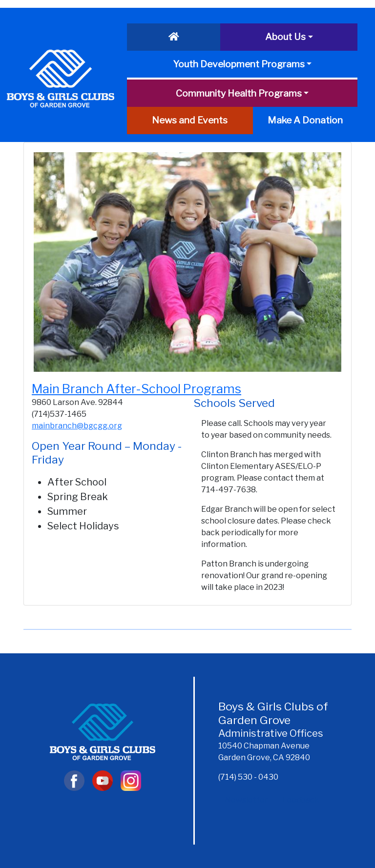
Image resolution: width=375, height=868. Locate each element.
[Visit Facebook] (74, 780)
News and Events (190, 120)
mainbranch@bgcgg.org (77, 426)
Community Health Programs (239, 93)
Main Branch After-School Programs (136, 389)
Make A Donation (305, 120)
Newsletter (246, 800)
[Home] (174, 37)
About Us (285, 37)
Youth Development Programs (239, 64)
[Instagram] (131, 780)
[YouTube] (103, 780)
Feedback (301, 800)
